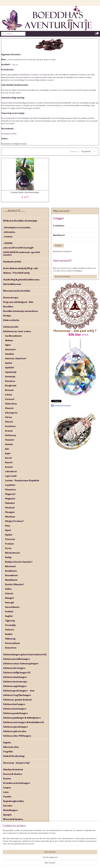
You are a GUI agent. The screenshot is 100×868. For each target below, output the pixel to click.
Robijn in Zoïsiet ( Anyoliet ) (19, 562)
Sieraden (8, 806)
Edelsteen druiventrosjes (15, 682)
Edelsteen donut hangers (15, 677)
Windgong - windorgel (14, 824)
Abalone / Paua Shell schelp (16, 273)
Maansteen (10, 490)
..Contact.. (8, 237)
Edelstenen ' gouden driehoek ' (18, 700)
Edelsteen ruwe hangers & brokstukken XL (24, 722)
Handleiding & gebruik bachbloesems (21, 280)
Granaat (9, 431)
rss (50, 864)
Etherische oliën (11, 747)
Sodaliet (9, 612)
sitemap (45, 864)
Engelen (7, 743)
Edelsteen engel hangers (15, 686)
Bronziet (9, 390)
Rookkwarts (11, 571)
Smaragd (9, 603)
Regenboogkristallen (13, 801)
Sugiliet (9, 616)
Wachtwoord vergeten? (62, 252)
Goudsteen (10, 426)
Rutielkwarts (11, 580)
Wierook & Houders (13, 819)
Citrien (8, 417)
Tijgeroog (10, 621)
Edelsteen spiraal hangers (15, 727)
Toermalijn (10, 625)
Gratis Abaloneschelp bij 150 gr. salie (21, 268)
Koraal (8, 458)
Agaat (8, 345)
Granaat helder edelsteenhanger (25, 192)
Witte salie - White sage (15, 828)
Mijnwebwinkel (79, 864)
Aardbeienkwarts (13, 336)
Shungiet (9, 598)
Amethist (9, 354)
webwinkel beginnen (58, 864)
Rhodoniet (10, 566)
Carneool (10, 399)
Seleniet (9, 593)
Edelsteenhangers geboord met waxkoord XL (25, 655)
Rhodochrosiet (12, 553)
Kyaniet (9, 467)
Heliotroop (10, 435)
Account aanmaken (63, 277)
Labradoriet (11, 471)
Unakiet (9, 634)
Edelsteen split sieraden (15, 731)
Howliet (9, 444)
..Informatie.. (10, 232)
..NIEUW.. (8, 243)
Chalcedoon (11, 404)
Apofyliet (10, 368)
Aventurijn (10, 377)
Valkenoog (10, 639)
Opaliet (9, 535)
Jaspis (8, 453)
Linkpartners (9, 853)
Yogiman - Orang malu (14, 837)
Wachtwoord (59, 235)
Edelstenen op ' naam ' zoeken (17, 331)
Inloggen (59, 245)
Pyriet (8, 548)
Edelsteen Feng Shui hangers (17, 695)
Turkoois (9, 630)
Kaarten (7, 779)
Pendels (7, 797)
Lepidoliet (10, 485)
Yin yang (7, 833)
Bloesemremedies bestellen (17, 291)
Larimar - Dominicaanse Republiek (22, 481)
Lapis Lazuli (11, 476)
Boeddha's (8, 307)
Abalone (9, 340)
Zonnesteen (11, 648)
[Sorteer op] (88, 152)
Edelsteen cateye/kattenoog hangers (21, 664)
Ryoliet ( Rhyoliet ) (14, 584)
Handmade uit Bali (12, 262)
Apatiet (9, 363)
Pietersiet (10, 539)
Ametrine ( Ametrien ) (16, 358)
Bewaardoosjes (11, 298)
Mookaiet (10, 508)
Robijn (8, 557)
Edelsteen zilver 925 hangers (17, 736)
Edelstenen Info (11, 327)
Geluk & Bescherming (14, 756)
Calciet (8, 395)
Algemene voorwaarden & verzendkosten (23, 844)
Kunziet (9, 462)
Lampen (7, 788)
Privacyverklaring (12, 849)
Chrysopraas (11, 413)
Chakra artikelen (11, 320)
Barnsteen (10, 381)
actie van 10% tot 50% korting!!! (18, 248)
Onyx (8, 526)
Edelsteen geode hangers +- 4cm (19, 691)
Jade (7, 449)
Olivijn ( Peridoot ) (14, 521)
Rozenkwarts (11, 575)
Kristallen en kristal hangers (17, 783)
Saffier (8, 589)
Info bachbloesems (12, 284)
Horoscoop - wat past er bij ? (17, 763)
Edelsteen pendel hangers (15, 713)
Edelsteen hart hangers (14, 704)
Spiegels (7, 815)
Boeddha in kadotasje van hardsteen (20, 311)
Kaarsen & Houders (13, 774)
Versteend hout (12, 643)
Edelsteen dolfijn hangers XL (17, 673)
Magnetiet (10, 499)
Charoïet (9, 408)
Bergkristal (11, 386)
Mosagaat (10, 512)
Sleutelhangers (10, 810)
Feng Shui (8, 752)
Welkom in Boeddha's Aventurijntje (20, 221)
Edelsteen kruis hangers (15, 709)
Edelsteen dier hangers (14, 668)
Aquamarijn (11, 372)
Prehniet (9, 544)
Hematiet (10, 440)
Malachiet (10, 503)
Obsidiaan (10, 517)
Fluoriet (9, 422)
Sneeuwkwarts (12, 607)
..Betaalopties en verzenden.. (17, 228)
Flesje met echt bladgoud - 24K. (18, 302)
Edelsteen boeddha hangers (16, 659)
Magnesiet (10, 494)
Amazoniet (10, 349)
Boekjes (7, 316)
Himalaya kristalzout (13, 770)
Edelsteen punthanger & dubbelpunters (22, 718)
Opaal (8, 530)
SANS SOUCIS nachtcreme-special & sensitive (21, 254)
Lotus (6, 792)
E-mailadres (59, 226)
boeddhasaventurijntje (61, 406)
